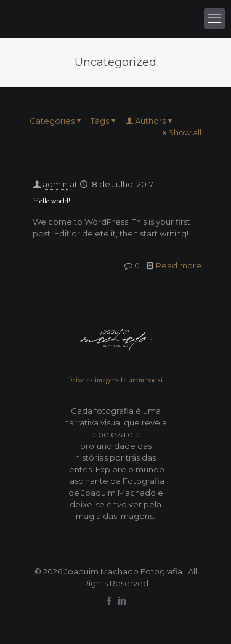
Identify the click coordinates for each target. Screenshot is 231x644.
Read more (179, 265)
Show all (181, 132)
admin (55, 184)
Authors (149, 121)
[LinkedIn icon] (122, 601)
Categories (56, 121)
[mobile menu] (214, 18)
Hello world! (51, 201)
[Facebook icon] (109, 601)
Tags (104, 121)
